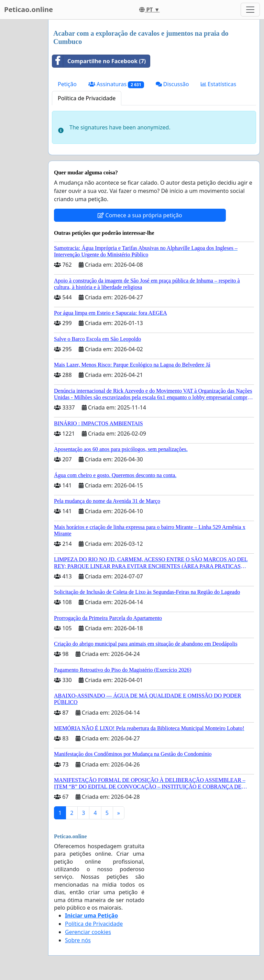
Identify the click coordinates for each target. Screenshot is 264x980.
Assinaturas (116, 84)
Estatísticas (218, 84)
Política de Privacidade (87, 98)
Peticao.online (29, 9)
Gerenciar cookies (88, 932)
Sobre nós (78, 940)
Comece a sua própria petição (140, 215)
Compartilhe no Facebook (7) (99, 61)
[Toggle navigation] (250, 10)
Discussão (172, 84)
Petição (67, 84)
